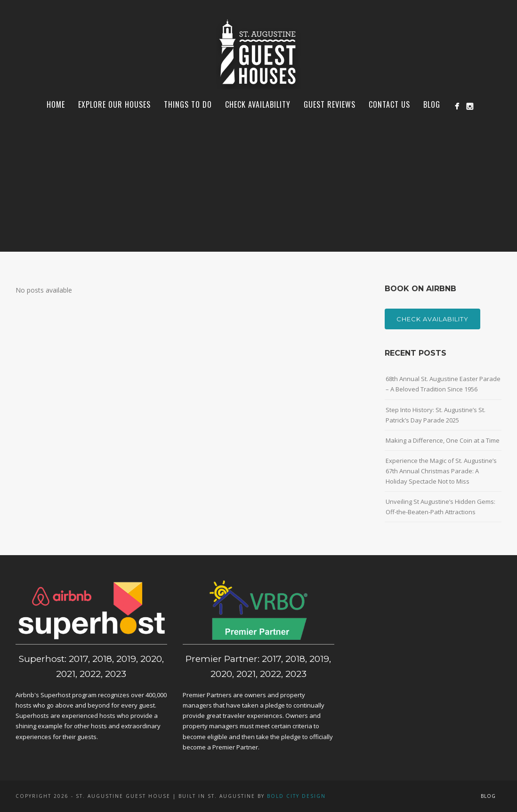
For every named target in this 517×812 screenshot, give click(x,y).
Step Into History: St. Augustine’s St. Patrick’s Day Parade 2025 (436, 415)
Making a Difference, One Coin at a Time (443, 440)
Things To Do (188, 104)
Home (56, 104)
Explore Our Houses (114, 104)
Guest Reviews (330, 104)
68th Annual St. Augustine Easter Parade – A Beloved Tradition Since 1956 (443, 384)
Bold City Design (296, 796)
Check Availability (258, 104)
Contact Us (389, 104)
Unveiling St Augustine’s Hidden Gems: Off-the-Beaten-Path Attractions (440, 507)
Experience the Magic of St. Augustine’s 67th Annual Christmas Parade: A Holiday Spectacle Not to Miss (441, 471)
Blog (432, 104)
